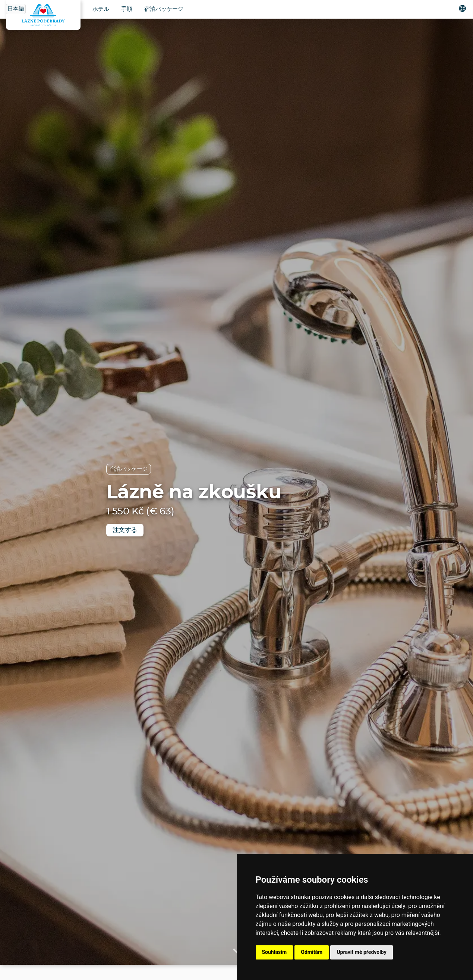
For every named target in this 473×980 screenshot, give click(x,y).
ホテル (101, 9)
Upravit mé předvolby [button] (361, 952)
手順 (127, 9)
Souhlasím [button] (275, 952)
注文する (125, 530)
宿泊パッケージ (164, 9)
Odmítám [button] (312, 952)
